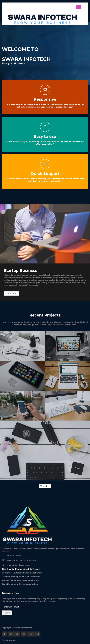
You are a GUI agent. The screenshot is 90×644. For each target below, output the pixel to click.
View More (45, 486)
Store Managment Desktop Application (20, 584)
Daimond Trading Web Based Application (21, 577)
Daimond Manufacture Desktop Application (22, 573)
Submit (7, 613)
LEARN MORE (11, 293)
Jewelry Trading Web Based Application (20, 580)
